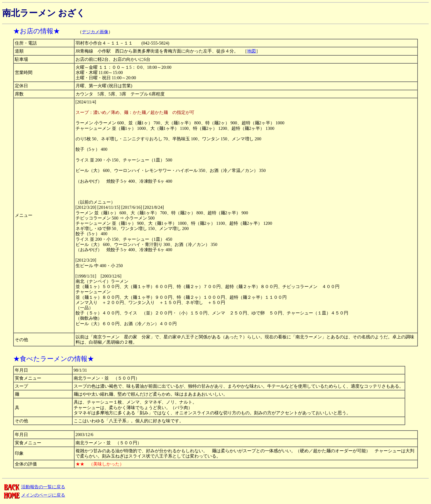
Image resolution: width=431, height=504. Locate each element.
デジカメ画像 (95, 32)
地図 (252, 51)
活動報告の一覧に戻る (34, 487)
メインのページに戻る (34, 495)
